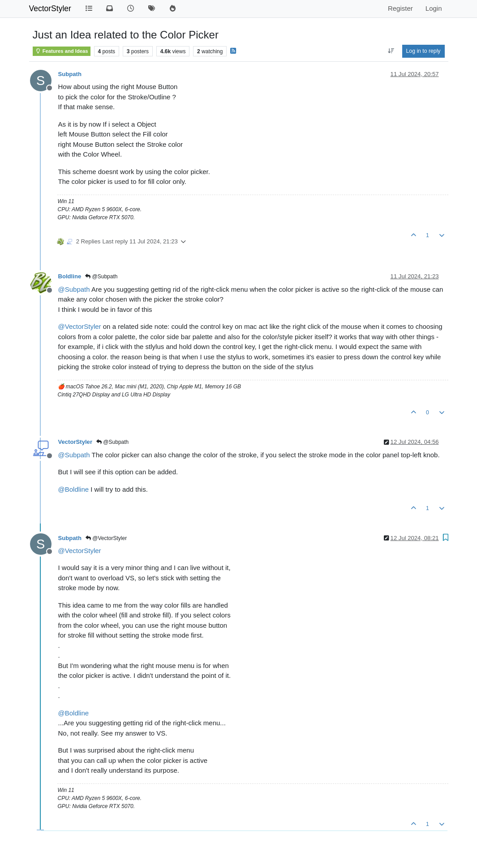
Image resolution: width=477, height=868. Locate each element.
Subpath (70, 74)
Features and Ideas (62, 51)
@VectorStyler (106, 538)
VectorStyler (50, 9)
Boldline (70, 276)
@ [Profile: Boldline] (74, 489)
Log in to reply (423, 51)
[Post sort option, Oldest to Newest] (391, 51)
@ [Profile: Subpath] (74, 289)
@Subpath (101, 277)
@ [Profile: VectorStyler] (80, 326)
